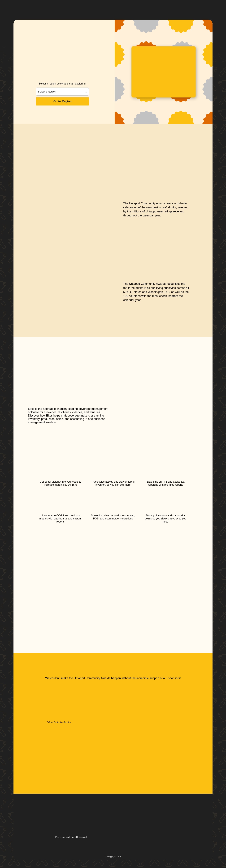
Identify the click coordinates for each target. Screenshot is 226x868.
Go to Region (63, 101)
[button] (110, 8)
